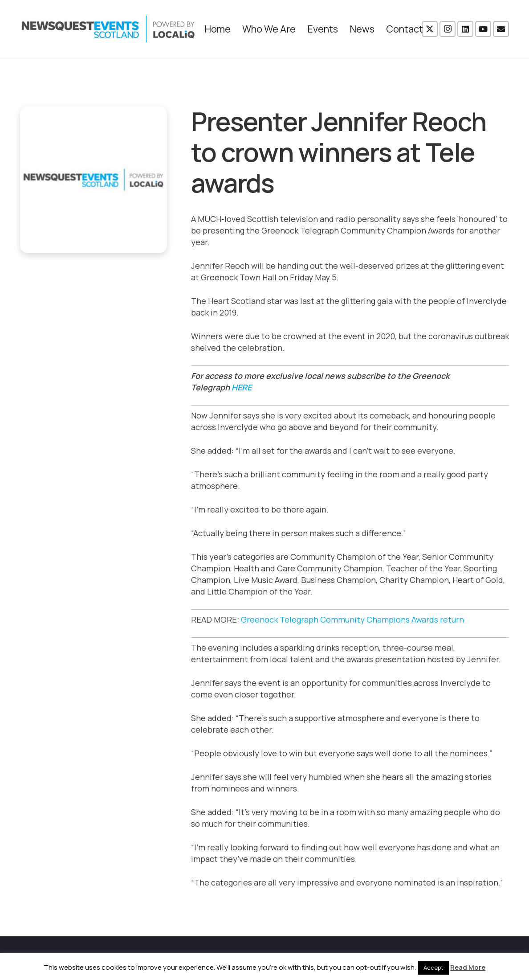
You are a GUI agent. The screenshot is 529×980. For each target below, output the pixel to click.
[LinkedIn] (465, 29)
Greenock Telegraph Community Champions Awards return (352, 619)
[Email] (501, 29)
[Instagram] (448, 29)
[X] (430, 29)
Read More (468, 967)
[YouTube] (483, 29)
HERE (242, 387)
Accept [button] (433, 968)
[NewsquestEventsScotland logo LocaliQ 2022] (108, 29)
